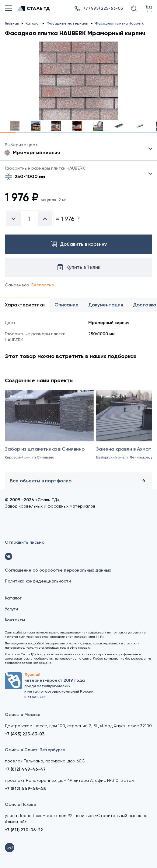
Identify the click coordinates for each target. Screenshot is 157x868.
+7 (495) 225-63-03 (25, 734)
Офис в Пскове (21, 804)
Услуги (11, 609)
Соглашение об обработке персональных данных (58, 570)
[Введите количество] (29, 219)
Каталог (13, 598)
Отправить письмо (25, 542)
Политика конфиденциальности (38, 581)
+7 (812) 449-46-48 (25, 789)
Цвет (78, 149)
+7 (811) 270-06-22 (24, 830)
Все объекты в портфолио (78, 481)
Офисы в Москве (23, 715)
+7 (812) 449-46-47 (25, 769)
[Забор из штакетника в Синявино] (49, 434)
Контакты (15, 620)
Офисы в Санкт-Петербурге (35, 750)
